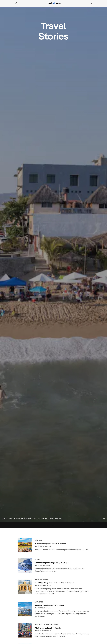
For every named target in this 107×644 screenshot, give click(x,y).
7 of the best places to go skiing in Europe (52, 563)
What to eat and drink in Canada (48, 628)
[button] (53, 518)
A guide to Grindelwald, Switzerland (49, 605)
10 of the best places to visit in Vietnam (51, 544)
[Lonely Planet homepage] (54, 3)
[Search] (16, 3)
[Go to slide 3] (59, 525)
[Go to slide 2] (55, 525)
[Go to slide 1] (50, 525)
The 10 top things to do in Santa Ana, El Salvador (54, 583)
